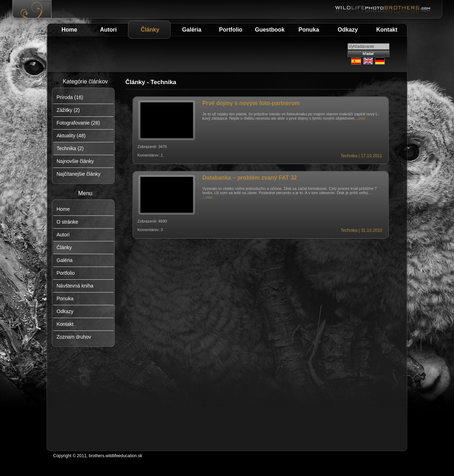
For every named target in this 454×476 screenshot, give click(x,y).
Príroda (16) (70, 97)
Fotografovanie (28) (78, 123)
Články (150, 30)
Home (69, 30)
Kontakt (387, 30)
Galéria (192, 30)
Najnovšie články (75, 161)
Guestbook (270, 30)
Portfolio (231, 30)
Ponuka (309, 30)
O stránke (68, 222)
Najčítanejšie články (79, 174)
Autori (108, 30)
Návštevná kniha (75, 286)
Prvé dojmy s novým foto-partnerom (251, 103)
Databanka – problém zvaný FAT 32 (250, 178)
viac (362, 118)
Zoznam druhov (74, 337)
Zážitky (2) (68, 110)
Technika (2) (70, 148)
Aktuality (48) (71, 136)
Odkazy (348, 30)
